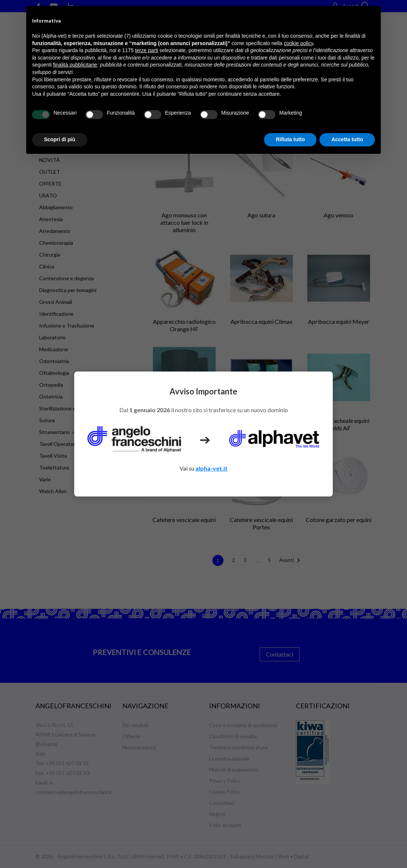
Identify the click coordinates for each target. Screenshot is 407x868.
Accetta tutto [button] (347, 139)
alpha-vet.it (211, 468)
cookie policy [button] (299, 43)
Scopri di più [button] (60, 139)
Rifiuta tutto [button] (290, 139)
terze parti (147, 50)
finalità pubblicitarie (75, 65)
